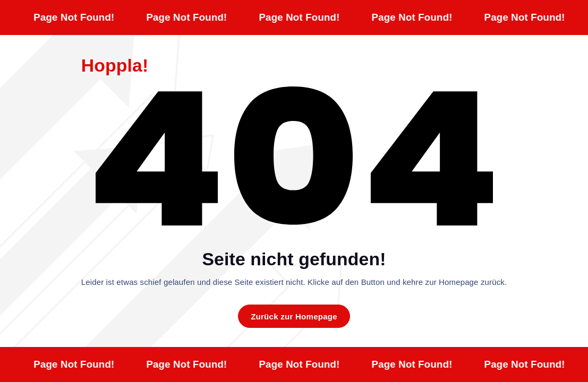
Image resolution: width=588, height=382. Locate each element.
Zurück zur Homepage (294, 316)
